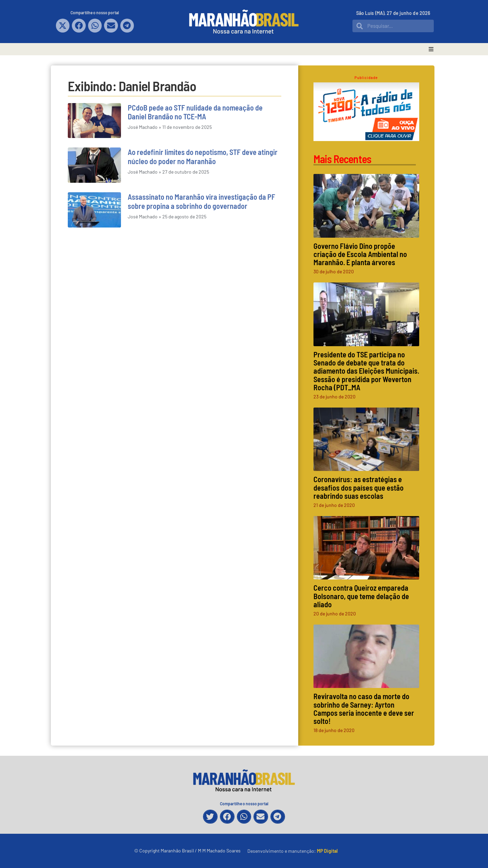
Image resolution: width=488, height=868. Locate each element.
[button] (63, 26)
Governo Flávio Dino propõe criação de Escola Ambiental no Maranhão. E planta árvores (360, 254)
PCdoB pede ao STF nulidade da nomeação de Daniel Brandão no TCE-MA (195, 112)
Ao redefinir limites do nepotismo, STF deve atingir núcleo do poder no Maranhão (203, 156)
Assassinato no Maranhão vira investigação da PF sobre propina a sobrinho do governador (201, 201)
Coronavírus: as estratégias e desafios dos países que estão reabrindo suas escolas (359, 487)
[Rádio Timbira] (367, 139)
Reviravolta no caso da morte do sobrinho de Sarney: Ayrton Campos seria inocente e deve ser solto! (364, 708)
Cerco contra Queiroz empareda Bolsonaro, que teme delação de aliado (361, 596)
